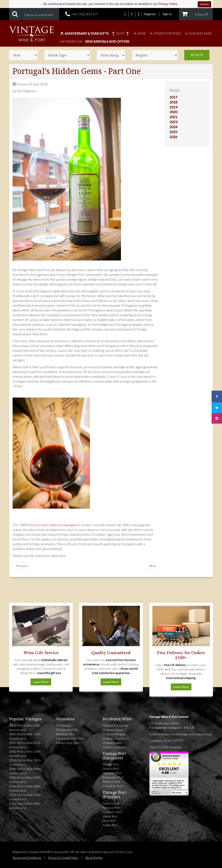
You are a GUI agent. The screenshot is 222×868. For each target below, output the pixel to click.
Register (150, 14)
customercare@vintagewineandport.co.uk (185, 734)
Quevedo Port (112, 773)
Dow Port (109, 821)
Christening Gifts (67, 730)
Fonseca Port (111, 808)
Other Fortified (165, 33)
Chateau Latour (113, 730)
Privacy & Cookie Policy (63, 857)
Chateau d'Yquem (114, 747)
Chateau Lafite (112, 743)
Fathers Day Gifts (68, 743)
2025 (173, 132)
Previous (22, 566)
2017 (173, 97)
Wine (139, 33)
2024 (173, 127)
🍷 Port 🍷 (121, 33)
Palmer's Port (111, 782)
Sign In (167, 14)
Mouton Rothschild (115, 725)
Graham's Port (112, 812)
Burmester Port (113, 777)
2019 (173, 107)
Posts (175, 90)
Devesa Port (111, 769)
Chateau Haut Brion (116, 738)
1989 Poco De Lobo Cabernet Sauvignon (48, 525)
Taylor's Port (111, 803)
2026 (173, 137)
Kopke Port (110, 825)
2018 (173, 102)
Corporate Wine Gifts (70, 738)
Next (152, 566)
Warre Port (110, 816)
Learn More (41, 682)
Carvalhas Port (113, 786)
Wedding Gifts (65, 734)
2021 (173, 117)
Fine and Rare (198, 33)
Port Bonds (63, 725)
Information (71, 41)
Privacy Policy (168, 4)
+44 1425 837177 (85, 14)
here (62, 556)
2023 (173, 122)
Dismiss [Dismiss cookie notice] (204, 4)
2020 (173, 112)
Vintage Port (111, 764)
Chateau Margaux (114, 734)
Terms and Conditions (27, 857)
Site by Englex (94, 857)
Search (197, 55)
